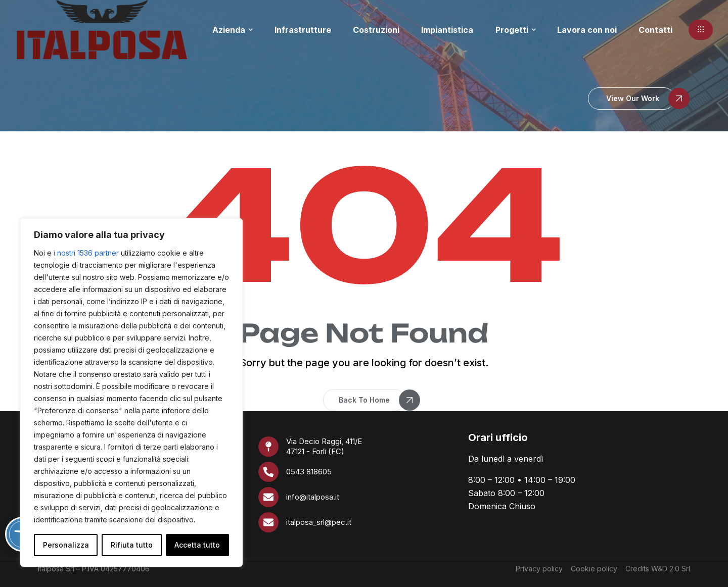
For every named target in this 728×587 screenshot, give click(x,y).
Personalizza (66, 545)
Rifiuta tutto (132, 545)
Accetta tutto (197, 545)
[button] (701, 30)
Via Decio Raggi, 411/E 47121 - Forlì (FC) (324, 446)
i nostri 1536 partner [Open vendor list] (86, 253)
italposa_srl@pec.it (319, 522)
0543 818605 (309, 472)
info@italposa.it (313, 497)
